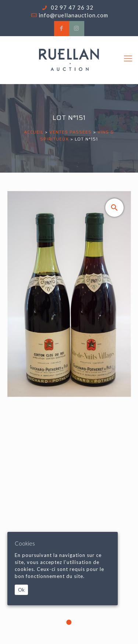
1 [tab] (69, 622)
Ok (21, 590)
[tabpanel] (69, 416)
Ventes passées (70, 132)
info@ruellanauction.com (73, 15)
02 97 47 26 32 (71, 7)
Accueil (34, 132)
